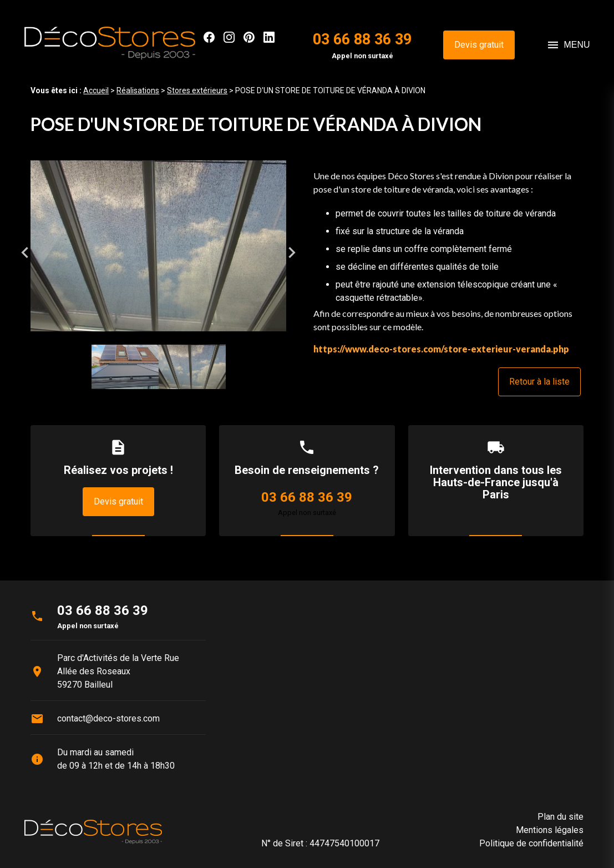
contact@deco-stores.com (108, 718)
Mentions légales (550, 830)
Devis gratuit (479, 45)
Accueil (96, 90)
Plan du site (560, 817)
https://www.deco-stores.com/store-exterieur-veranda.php (441, 349)
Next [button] (292, 253)
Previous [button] (25, 253)
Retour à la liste (539, 382)
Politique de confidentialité (531, 843)
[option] (158, 252)
